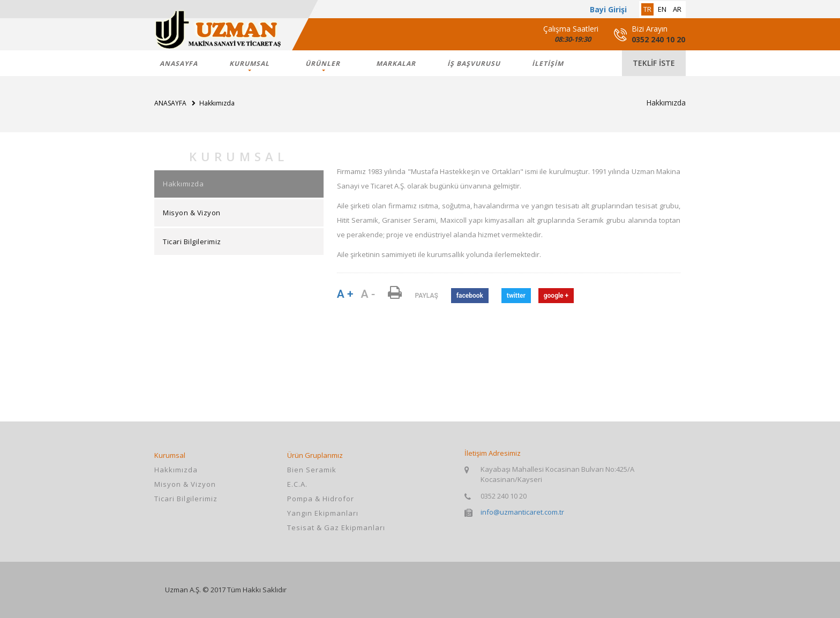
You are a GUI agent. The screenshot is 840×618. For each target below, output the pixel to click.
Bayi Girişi (608, 9)
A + (345, 294)
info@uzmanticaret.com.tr (522, 512)
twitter (516, 296)
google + (556, 296)
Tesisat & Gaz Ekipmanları (336, 527)
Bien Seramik (312, 470)
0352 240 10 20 (658, 39)
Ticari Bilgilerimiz (192, 242)
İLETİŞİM (548, 63)
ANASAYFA (179, 63)
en (662, 9)
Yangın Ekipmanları (323, 513)
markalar (396, 63)
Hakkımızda (183, 184)
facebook (470, 296)
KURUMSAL (249, 63)
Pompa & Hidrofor (321, 499)
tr (647, 9)
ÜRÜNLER (323, 63)
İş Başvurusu (474, 63)
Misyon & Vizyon (192, 213)
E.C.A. (297, 484)
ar (677, 9)
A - (368, 294)
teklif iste (654, 63)
